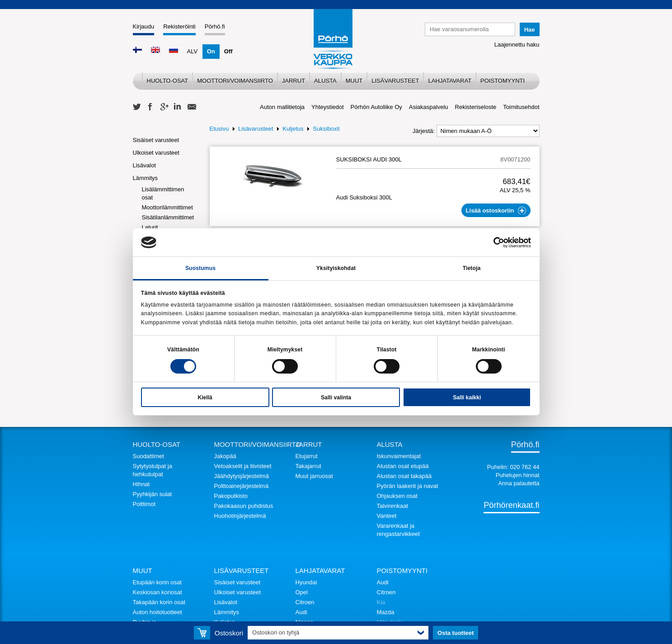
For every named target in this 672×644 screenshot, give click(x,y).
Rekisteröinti (179, 26)
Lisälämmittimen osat (163, 193)
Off (228, 51)
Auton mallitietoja (282, 107)
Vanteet (387, 516)
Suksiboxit (326, 129)
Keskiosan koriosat (157, 592)
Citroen (305, 602)
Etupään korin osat (157, 582)
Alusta (325, 81)
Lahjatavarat (450, 81)
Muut (354, 81)
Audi (301, 612)
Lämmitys (146, 178)
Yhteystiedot (328, 107)
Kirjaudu (144, 26)
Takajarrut (308, 466)
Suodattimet (148, 456)
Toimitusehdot (521, 107)
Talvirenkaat (392, 506)
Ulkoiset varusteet (156, 153)
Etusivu (219, 129)
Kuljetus (293, 129)
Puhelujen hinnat (518, 475)
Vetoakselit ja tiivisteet (243, 466)
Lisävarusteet (395, 81)
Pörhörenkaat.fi (511, 505)
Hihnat (141, 484)
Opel (302, 592)
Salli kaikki (467, 398)
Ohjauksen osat (397, 496)
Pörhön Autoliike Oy (376, 107)
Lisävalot (144, 165)
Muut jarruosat (314, 476)
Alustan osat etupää (403, 466)
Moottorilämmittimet (167, 207)
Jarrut (294, 81)
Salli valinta (336, 398)
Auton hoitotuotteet (157, 612)
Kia (381, 602)
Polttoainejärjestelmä (242, 486)
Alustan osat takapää (404, 476)
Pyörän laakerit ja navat (408, 486)
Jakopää (225, 456)
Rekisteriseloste (476, 107)
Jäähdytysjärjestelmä (242, 476)
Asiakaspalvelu (429, 107)
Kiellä (205, 398)
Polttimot (144, 504)
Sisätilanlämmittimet (168, 217)
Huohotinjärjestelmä (240, 516)
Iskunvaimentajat (399, 456)
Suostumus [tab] (200, 268)
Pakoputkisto (231, 496)
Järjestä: (424, 131)
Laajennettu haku (517, 45)
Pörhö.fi (215, 26)
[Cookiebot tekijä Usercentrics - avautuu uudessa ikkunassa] (491, 242)
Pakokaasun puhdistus (244, 506)
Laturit (150, 227)
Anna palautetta (519, 483)
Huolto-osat (168, 81)
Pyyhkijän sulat (153, 494)
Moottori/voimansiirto (235, 81)
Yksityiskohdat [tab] (336, 268)
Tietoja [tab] (472, 268)
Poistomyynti (503, 81)
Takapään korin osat (159, 602)
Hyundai (306, 582)
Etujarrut (307, 456)
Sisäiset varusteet (156, 140)
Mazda (386, 612)
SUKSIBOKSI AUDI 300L (369, 159)
